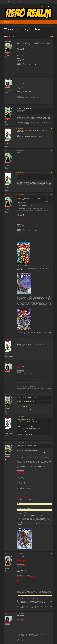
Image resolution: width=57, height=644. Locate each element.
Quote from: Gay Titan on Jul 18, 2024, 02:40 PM (27, 397)
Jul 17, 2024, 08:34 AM (20, 194)
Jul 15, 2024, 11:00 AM (20, 106)
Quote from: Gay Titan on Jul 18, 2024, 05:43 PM (27, 445)
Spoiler (20, 504)
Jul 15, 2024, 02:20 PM (20, 128)
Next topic (50, 33)
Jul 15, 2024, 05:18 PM (20, 150)
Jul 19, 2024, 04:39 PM (20, 553)
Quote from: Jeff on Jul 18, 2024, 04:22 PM (26, 402)
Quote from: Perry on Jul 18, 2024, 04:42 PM (26, 419)
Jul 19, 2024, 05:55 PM (20, 614)
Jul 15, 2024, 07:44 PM (20, 172)
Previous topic (44, 33)
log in (18, 2)
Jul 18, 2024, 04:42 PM (20, 395)
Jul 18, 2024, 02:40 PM (20, 340)
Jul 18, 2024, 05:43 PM (20, 417)
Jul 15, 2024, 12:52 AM (20, 40)
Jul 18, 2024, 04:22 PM (20, 362)
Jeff (6, 78)
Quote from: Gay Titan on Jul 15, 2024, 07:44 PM (27, 197)
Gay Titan (7, 128)
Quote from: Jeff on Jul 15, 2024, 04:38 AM (26, 109)
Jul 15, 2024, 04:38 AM (20, 78)
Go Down (6, 36)
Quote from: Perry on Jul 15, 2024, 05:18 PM (26, 175)
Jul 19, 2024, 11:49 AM (20, 443)
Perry (6, 40)
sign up (21, 2)
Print (52, 37)
